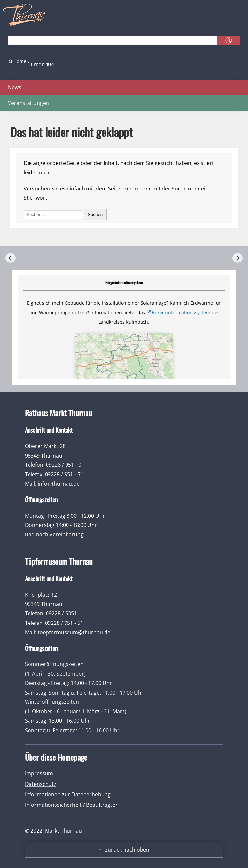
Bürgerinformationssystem (181, 312)
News (15, 87)
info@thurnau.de (59, 484)
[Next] (238, 258)
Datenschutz (41, 784)
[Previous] (10, 258)
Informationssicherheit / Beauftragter (71, 805)
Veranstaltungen (29, 103)
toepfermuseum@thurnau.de (74, 632)
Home (20, 61)
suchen (229, 40)
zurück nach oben (127, 850)
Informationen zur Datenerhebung (68, 794)
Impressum (39, 773)
